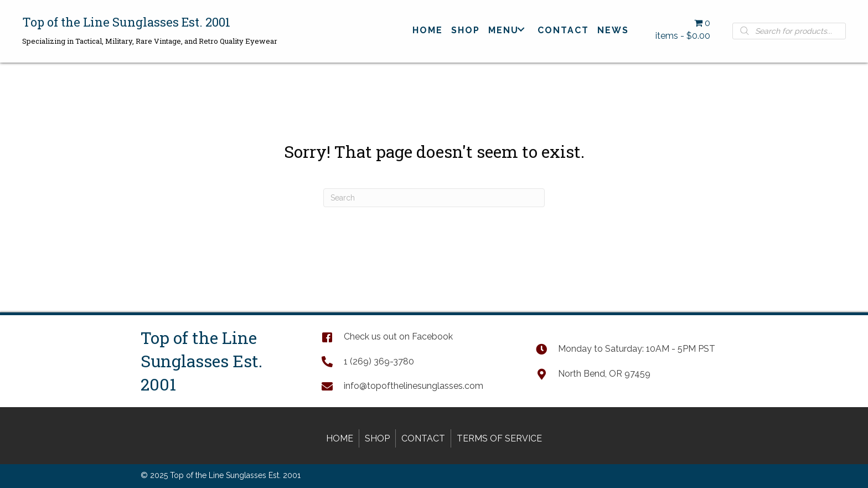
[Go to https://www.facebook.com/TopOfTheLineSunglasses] (418, 336)
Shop (377, 438)
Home (340, 438)
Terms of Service (499, 438)
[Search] (434, 198)
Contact (423, 438)
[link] (428, 29)
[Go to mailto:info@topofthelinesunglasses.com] (418, 386)
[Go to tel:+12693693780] (418, 361)
